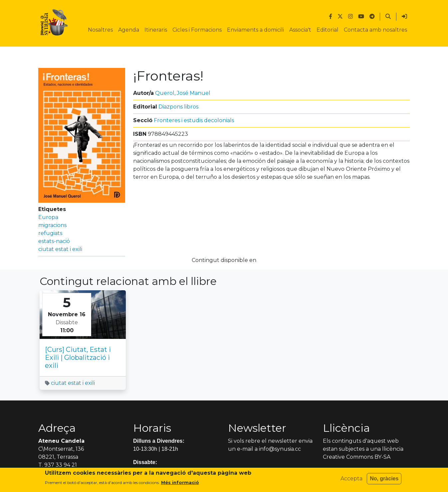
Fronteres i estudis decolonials (194, 120)
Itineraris (156, 30)
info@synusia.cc (280, 449)
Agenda (129, 30)
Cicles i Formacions (197, 30)
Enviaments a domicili (255, 30)
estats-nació (54, 241)
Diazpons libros (178, 107)
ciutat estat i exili (60, 249)
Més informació (180, 482)
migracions (52, 225)
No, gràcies (384, 479)
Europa (48, 217)
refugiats (50, 233)
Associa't (300, 30)
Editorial (328, 30)
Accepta (351, 479)
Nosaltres (100, 30)
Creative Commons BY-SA (357, 457)
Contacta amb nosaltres (375, 30)
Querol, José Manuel (183, 93)
